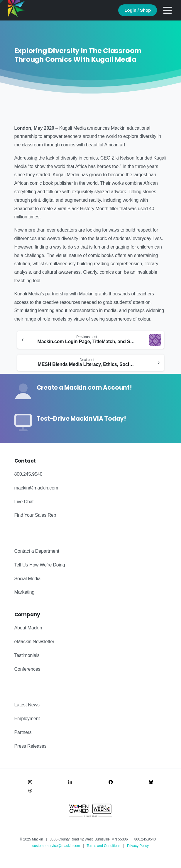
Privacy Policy (138, 846)
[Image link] (30, 782)
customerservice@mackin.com (56, 846)
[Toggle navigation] (168, 10)
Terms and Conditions (103, 846)
